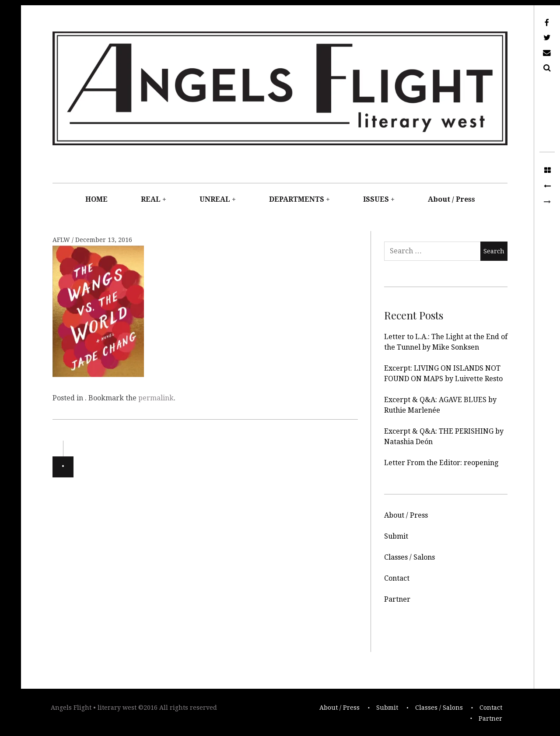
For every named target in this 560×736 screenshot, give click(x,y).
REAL (151, 199)
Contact (397, 578)
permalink (156, 398)
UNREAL (215, 199)
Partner (397, 599)
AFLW (62, 240)
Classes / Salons (409, 557)
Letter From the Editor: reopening (441, 463)
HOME (96, 199)
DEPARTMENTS (297, 199)
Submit (396, 536)
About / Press (451, 199)
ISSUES (376, 199)
